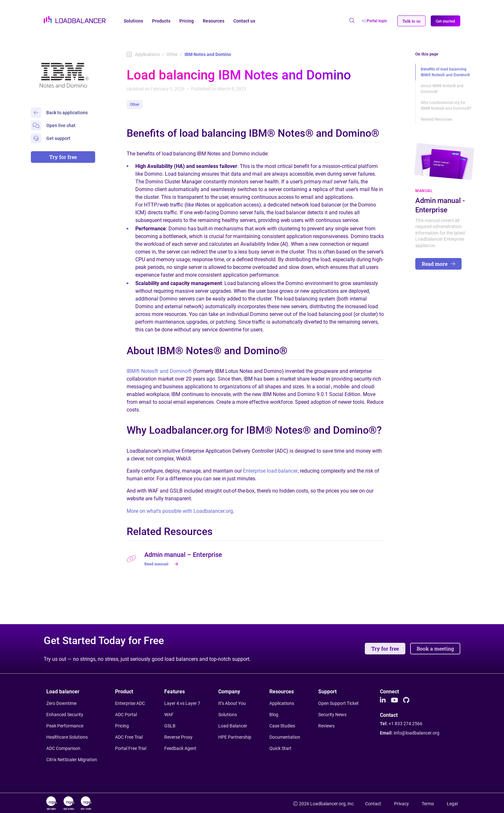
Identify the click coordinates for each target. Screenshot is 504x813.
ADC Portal (126, 715)
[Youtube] (395, 700)
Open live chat (53, 125)
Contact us (244, 21)
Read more (438, 264)
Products (161, 21)
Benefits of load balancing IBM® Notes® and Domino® (445, 72)
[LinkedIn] (383, 700)
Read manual (162, 564)
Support (327, 692)
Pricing (187, 21)
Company (229, 692)
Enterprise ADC (130, 703)
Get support (51, 138)
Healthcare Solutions (67, 737)
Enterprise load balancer (270, 471)
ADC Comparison (63, 748)
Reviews (326, 726)
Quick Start (280, 748)
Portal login (374, 21)
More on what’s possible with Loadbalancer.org (180, 511)
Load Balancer (233, 726)
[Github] (406, 700)
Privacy (401, 804)
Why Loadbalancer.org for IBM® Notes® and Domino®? (446, 106)
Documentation (285, 737)
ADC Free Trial (129, 737)
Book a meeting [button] (435, 648)
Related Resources (437, 119)
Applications (143, 54)
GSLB (170, 726)
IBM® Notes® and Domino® (159, 371)
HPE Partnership (235, 737)
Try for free (63, 157)
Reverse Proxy (178, 737)
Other (172, 54)
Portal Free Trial (131, 748)
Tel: (401, 724)
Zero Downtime (61, 703)
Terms (428, 804)
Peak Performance (65, 726)
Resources (214, 21)
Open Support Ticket (338, 703)
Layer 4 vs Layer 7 (182, 703)
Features (175, 692)
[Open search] (352, 21)
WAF (169, 715)
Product (124, 692)
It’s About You (232, 703)
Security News (332, 715)
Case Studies (282, 726)
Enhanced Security (65, 715)
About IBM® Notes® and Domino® (442, 89)
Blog (274, 715)
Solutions (133, 21)
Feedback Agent (180, 748)
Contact (389, 715)
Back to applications (59, 113)
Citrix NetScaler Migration (72, 760)
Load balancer (63, 692)
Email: (410, 733)
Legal (452, 804)
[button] (411, 21)
